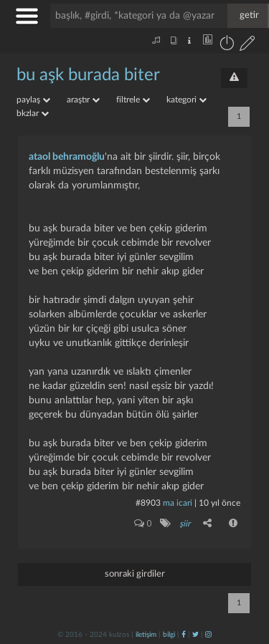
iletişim (146, 635)
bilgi (169, 635)
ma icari (178, 503)
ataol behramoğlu (67, 157)
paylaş (33, 100)
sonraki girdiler (135, 574)
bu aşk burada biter (88, 75)
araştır (83, 100)
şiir (185, 524)
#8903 (148, 503)
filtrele (133, 100)
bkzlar (33, 113)
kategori (187, 100)
